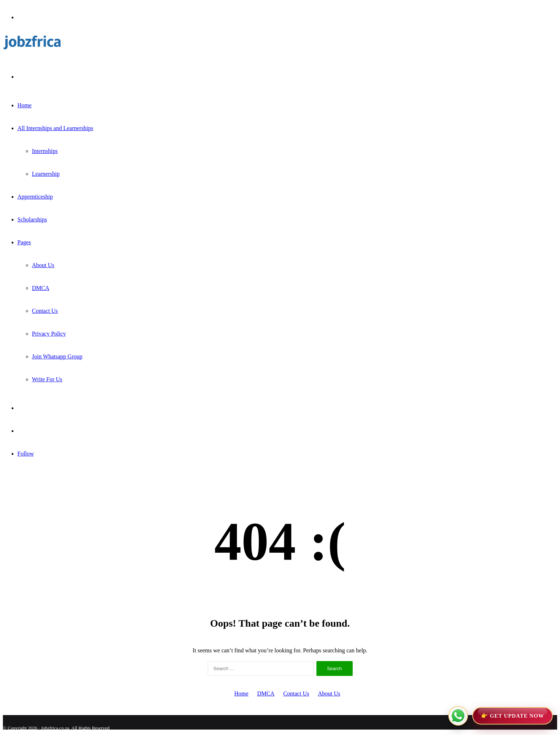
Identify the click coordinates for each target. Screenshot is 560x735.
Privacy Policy (49, 334)
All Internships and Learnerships (55, 128)
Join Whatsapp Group (57, 356)
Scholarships (32, 219)
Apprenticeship (35, 197)
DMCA (41, 288)
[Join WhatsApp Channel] (501, 716)
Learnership (46, 174)
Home (24, 105)
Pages (24, 242)
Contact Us (45, 311)
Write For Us (47, 379)
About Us (43, 265)
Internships (45, 151)
